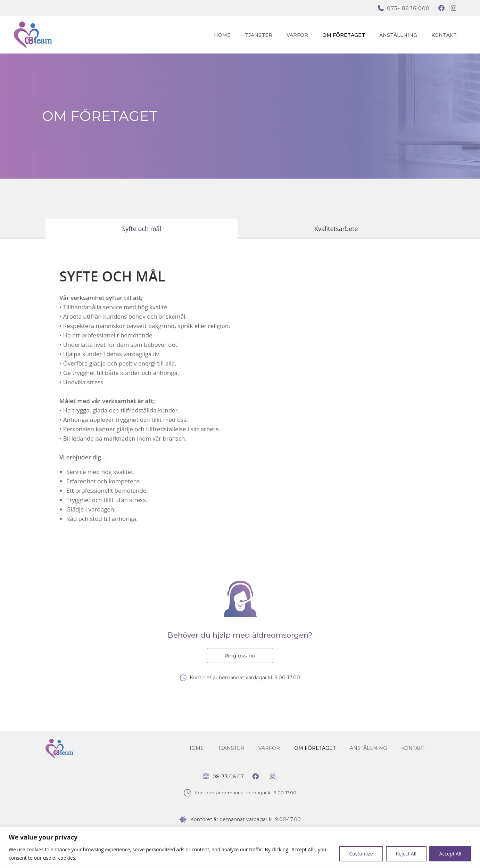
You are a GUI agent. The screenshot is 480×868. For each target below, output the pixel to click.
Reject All (406, 854)
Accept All (450, 854)
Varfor (297, 35)
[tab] (142, 229)
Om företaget (344, 35)
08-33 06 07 (228, 776)
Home (222, 35)
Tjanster (259, 35)
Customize (361, 854)
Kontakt (444, 35)
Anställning (398, 35)
